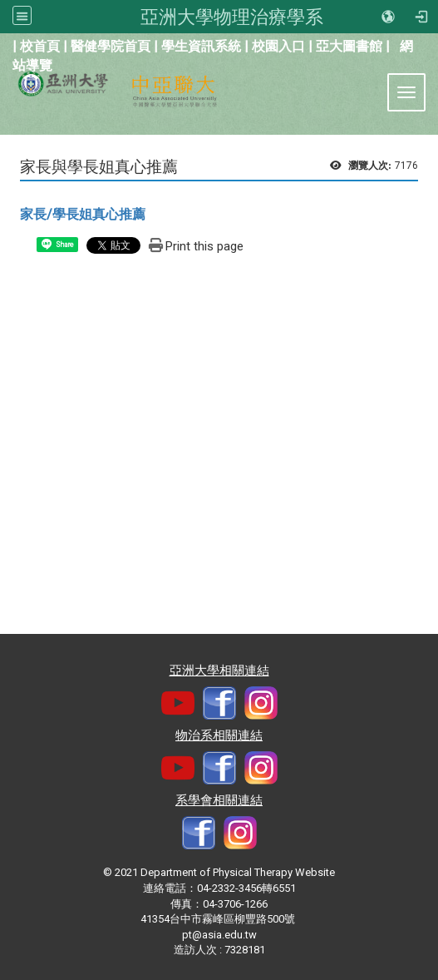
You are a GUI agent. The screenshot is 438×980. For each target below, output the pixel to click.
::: (4, 45)
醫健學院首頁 (111, 46)
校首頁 (40, 46)
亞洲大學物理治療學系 (232, 17)
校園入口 (278, 46)
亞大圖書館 (349, 46)
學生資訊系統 (201, 46)
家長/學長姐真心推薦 (83, 214)
